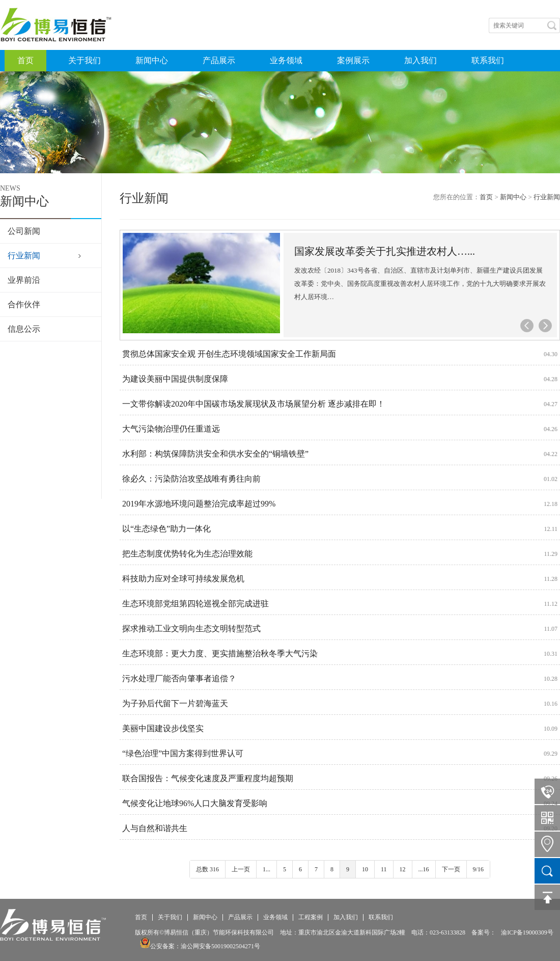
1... (267, 869)
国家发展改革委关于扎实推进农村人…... (385, 251)
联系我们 (488, 60)
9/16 (478, 869)
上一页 (241, 869)
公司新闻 (24, 231)
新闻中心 (152, 60)
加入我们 (421, 60)
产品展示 (219, 60)
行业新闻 (24, 256)
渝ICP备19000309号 (527, 932)
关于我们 (85, 60)
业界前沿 (24, 280)
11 (384, 869)
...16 (424, 869)
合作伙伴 (24, 304)
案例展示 (353, 60)
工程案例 (311, 917)
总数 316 (207, 869)
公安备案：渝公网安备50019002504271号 (200, 946)
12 (403, 869)
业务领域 (286, 60)
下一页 (451, 869)
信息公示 (24, 329)
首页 (25, 60)
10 (365, 869)
